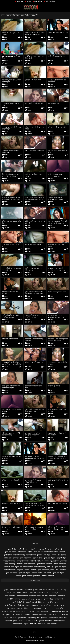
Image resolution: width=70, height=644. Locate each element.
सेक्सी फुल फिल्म (6, 615)
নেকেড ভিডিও (48, 599)
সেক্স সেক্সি (59, 590)
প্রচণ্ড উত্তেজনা (62, 555)
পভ (57, 570)
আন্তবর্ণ (54, 555)
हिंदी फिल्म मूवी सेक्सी (59, 621)
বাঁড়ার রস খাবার (37, 558)
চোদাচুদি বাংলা (17, 624)
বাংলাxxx (10, 599)
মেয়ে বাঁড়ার (47, 555)
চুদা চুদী (6, 590)
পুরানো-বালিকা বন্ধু (10, 564)
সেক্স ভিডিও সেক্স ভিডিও (47, 590)
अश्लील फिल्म (63, 618)
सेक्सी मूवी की (61, 596)
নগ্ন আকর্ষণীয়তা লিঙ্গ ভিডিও (50, 552)
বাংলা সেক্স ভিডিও (23, 608)
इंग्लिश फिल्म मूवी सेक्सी (32, 590)
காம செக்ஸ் (11, 608)
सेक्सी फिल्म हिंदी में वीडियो (17, 590)
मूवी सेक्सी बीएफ (22, 618)
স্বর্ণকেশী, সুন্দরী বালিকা (34, 576)
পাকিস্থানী (33, 561)
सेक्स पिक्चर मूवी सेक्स (59, 605)
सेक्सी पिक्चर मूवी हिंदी (11, 621)
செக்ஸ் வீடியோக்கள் (56, 593)
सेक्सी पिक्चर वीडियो (22, 596)
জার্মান (29, 1)
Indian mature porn (38, 624)
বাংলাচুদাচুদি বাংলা (46, 605)
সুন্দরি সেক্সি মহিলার (32, 549)
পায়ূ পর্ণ (26, 624)
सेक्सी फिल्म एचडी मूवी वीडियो (60, 611)
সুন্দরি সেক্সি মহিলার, (11, 552)
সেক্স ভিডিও (31, 611)
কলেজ (47, 561)
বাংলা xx (22, 621)
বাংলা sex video (32, 621)
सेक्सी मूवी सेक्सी (59, 599)
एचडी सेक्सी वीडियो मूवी (18, 602)
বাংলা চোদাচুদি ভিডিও (44, 611)
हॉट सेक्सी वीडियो (17, 615)
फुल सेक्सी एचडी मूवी (31, 602)
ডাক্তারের (16, 558)
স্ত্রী (61, 549)
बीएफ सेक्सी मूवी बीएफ (34, 618)
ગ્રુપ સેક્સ (39, 599)
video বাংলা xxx (35, 608)
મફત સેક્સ (27, 615)
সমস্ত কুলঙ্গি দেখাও (35, 580)
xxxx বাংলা (42, 602)
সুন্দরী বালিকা (38, 1)
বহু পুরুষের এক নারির (27, 567)
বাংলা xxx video (48, 608)
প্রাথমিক (35, 632)
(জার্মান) (40, 555)
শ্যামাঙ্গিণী (62, 552)
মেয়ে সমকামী (43, 549)
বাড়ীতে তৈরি (8, 558)
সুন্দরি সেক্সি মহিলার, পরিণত (46, 570)
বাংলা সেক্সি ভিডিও (35, 596)
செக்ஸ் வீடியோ (55, 615)
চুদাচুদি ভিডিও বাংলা (10, 618)
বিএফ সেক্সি (59, 608)
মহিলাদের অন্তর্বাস (37, 573)
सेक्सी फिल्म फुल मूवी (53, 602)
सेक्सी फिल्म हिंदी (53, 618)
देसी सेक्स (17, 599)
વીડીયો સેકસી (11, 593)
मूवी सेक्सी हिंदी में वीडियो (45, 621)
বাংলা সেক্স (20, 1)
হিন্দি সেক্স (65, 615)
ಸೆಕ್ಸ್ (65, 590)
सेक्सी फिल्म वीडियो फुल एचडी (40, 615)
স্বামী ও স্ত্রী (22, 549)
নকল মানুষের (15, 567)
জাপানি (44, 576)
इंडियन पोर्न (44, 618)
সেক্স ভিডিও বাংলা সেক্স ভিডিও (38, 593)
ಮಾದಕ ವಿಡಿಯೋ (22, 593)
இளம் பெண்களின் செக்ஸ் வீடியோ (14, 611)
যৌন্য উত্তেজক (22, 552)
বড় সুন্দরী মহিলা (12, 549)
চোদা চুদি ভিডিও (10, 596)
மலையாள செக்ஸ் (28, 599)
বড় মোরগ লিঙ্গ (54, 561)
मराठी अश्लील (53, 596)
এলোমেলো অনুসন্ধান (22, 561)
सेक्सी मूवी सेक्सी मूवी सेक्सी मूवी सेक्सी (15, 605)
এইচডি (30, 552)
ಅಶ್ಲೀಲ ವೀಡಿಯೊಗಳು (33, 605)
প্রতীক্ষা (56, 564)
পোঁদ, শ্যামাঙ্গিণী (50, 1)
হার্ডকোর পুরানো (21, 576)
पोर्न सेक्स (45, 596)
